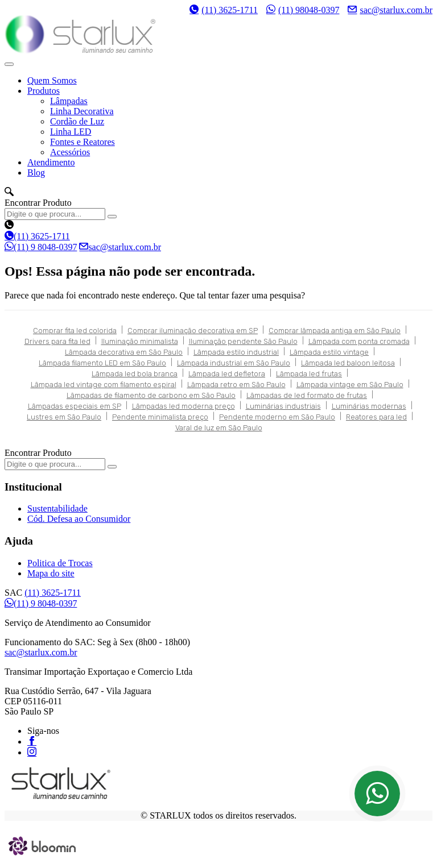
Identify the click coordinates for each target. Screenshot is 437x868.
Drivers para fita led (57, 341)
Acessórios (70, 152)
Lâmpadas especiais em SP (75, 406)
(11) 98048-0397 (303, 10)
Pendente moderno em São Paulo (277, 417)
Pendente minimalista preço (160, 417)
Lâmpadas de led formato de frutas (307, 395)
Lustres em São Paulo (64, 417)
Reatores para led (376, 417)
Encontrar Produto (38, 203)
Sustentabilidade (57, 508)
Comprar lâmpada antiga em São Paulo (335, 331)
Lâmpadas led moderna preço (184, 406)
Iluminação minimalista (140, 341)
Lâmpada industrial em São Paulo (234, 363)
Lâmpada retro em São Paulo (236, 385)
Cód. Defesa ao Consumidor (79, 519)
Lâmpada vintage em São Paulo (350, 385)
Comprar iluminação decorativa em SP (193, 331)
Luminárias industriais (283, 406)
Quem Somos (52, 80)
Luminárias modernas (369, 406)
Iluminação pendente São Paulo (243, 341)
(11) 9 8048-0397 (41, 247)
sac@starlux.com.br (390, 10)
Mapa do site (51, 573)
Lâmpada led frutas (309, 374)
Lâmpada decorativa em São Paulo (124, 352)
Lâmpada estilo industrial (236, 352)
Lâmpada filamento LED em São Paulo (102, 363)
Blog (36, 173)
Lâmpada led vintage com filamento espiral (104, 385)
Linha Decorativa (82, 111)
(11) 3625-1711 (224, 10)
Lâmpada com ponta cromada (359, 341)
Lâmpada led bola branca (135, 374)
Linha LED (71, 132)
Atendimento (51, 162)
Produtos (44, 91)
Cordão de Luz (77, 121)
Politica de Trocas (60, 563)
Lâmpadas (69, 101)
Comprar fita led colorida (75, 331)
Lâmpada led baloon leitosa (348, 363)
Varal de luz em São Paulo (219, 428)
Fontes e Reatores (83, 142)
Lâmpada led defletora (227, 374)
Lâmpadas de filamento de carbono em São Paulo (151, 395)
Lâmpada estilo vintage (329, 352)
